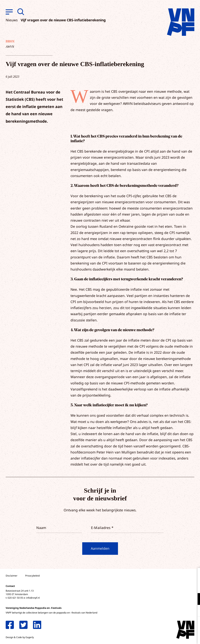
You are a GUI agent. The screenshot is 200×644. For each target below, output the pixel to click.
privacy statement (181, 586)
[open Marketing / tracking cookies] (194, 611)
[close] (194, 575)
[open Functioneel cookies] (194, 599)
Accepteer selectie (167, 637)
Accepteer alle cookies (167, 625)
